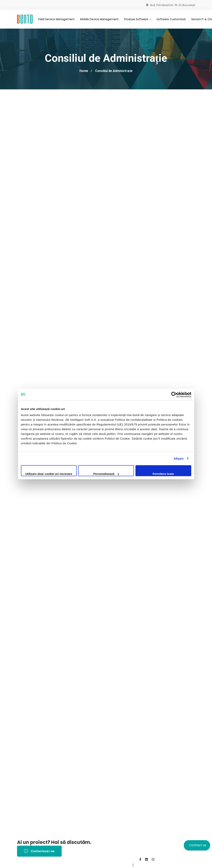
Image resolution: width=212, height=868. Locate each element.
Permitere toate (163, 474)
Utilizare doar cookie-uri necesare (49, 474)
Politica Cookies (59, 865)
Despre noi (83, 865)
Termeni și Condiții (31, 865)
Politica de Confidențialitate (103, 859)
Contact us (198, 845)
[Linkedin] (146, 859)
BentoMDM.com (120, 865)
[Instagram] (153, 859)
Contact (100, 865)
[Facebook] (140, 859)
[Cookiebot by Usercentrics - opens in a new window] (174, 395)
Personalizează (106, 474)
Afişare (179, 458)
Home (84, 71)
